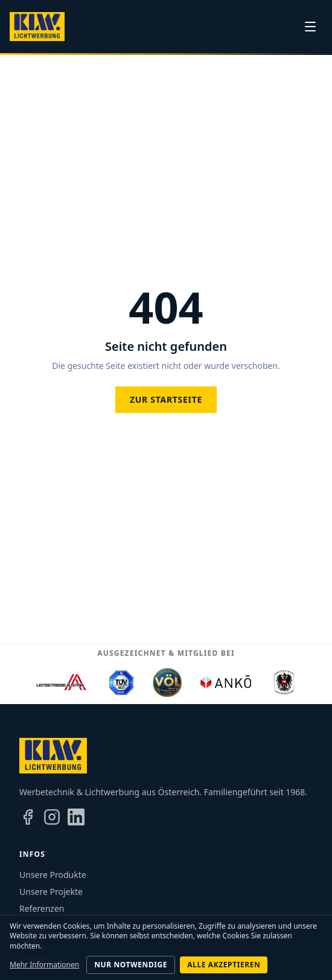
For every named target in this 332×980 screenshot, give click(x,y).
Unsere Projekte (51, 892)
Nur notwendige (131, 965)
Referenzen (42, 908)
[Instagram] (52, 817)
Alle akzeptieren (224, 965)
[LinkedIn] (76, 817)
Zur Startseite (166, 399)
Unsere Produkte (53, 875)
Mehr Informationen (44, 965)
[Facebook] (28, 817)
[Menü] (310, 27)
